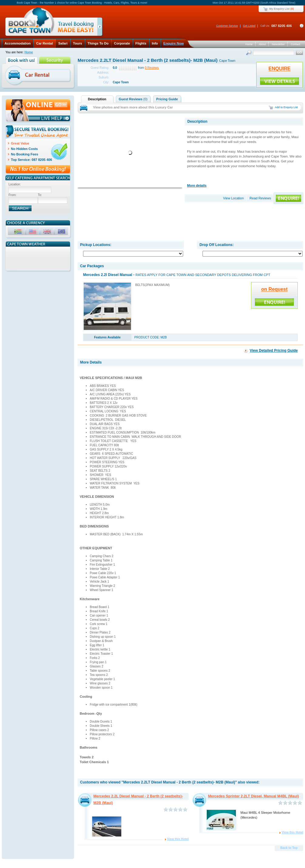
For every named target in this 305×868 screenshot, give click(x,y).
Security (55, 60)
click (101, 28)
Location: (15, 184)
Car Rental (44, 43)
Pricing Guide (167, 99)
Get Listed (249, 26)
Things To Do (98, 43)
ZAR (18, 232)
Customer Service (227, 26)
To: (40, 195)
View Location (233, 198)
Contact (295, 44)
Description (97, 99)
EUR (62, 232)
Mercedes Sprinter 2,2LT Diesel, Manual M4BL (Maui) (253, 796)
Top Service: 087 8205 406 (32, 160)
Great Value (20, 143)
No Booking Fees (25, 154)
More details (197, 185)
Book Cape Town (51, 23)
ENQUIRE (280, 69)
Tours (78, 43)
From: (12, 195)
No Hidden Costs (24, 149)
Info (155, 43)
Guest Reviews (133, 99)
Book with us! (22, 60)
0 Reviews (152, 68)
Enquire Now (174, 43)
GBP (48, 232)
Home (249, 44)
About (262, 44)
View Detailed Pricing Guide (274, 351)
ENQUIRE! (280, 81)
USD (33, 232)
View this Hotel (178, 839)
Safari (63, 43)
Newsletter (278, 44)
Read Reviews (260, 198)
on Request (274, 289)
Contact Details (302, 26)
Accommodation (18, 43)
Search (249, 53)
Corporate (122, 43)
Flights (141, 43)
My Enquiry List (279, 9)
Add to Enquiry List (286, 107)
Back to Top (289, 848)
